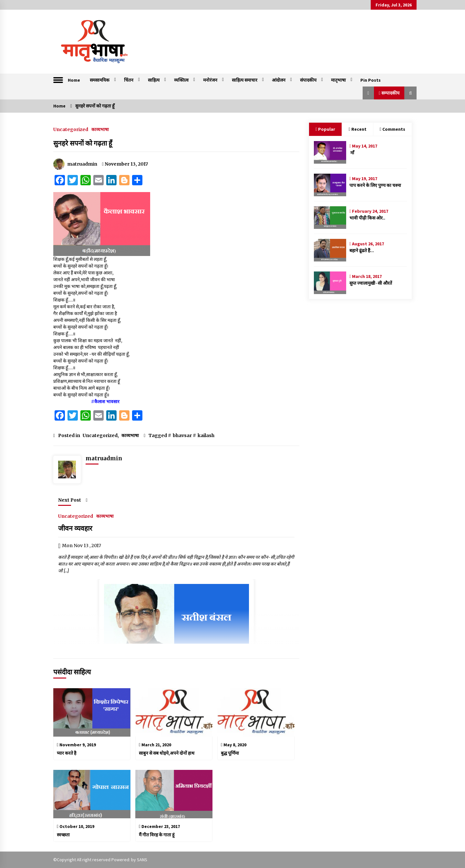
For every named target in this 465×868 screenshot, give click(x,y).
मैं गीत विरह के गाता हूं (157, 835)
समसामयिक (100, 80)
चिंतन (129, 80)
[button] (368, 93)
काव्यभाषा (100, 129)
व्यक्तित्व (181, 80)
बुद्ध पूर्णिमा (230, 753)
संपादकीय (308, 80)
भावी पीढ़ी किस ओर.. (367, 218)
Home (74, 80)
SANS (142, 860)
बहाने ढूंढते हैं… (362, 250)
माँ (352, 153)
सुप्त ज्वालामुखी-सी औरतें (371, 283)
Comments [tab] (393, 129)
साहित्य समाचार (245, 80)
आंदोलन (279, 80)
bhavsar (182, 435)
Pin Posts (371, 80)
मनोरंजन (210, 80)
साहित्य (154, 80)
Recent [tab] (357, 129)
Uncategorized (71, 129)
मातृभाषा (338, 80)
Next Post (73, 500)
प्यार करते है (67, 753)
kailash (206, 435)
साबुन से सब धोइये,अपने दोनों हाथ (167, 753)
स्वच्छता (63, 835)
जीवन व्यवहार (76, 528)
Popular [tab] (325, 129)
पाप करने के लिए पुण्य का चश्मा (375, 185)
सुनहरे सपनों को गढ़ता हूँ (83, 143)
